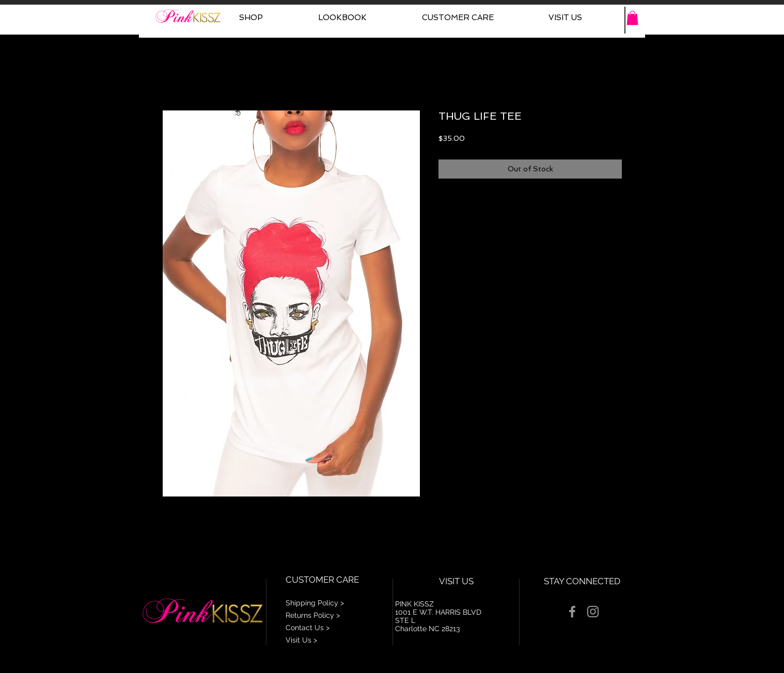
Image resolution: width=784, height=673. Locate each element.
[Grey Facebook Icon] (572, 612)
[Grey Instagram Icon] (593, 612)
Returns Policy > (313, 615)
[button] (632, 18)
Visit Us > (301, 640)
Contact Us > (308, 628)
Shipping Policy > (315, 603)
